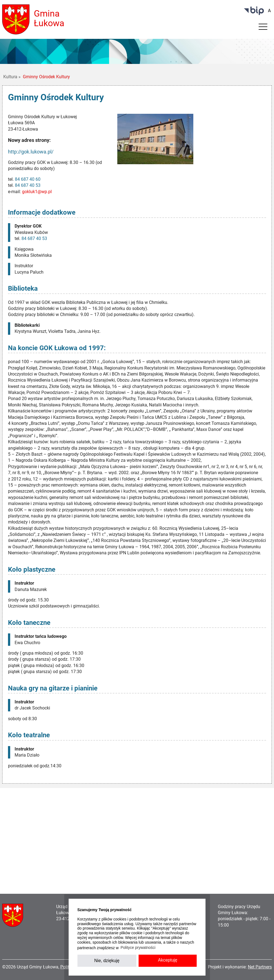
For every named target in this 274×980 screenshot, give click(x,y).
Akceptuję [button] (168, 960)
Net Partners (260, 967)
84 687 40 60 (28, 179)
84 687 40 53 (28, 185)
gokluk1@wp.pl (37, 192)
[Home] (16, 19)
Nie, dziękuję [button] (107, 961)
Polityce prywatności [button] (138, 947)
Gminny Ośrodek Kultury (46, 77)
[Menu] (263, 28)
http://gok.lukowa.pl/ (31, 152)
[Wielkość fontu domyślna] (269, 11)
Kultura (12, 77)
